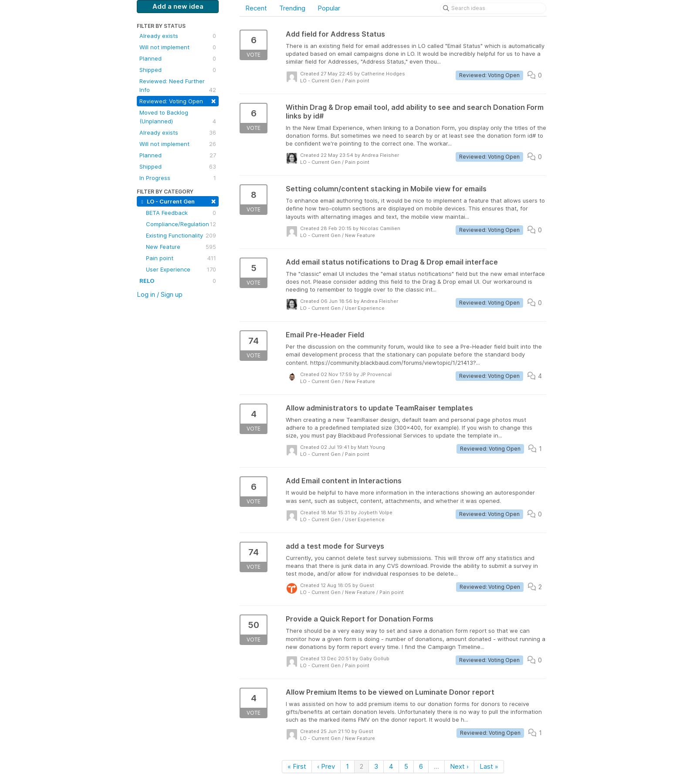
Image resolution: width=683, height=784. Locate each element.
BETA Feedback (181, 213)
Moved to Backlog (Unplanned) (178, 117)
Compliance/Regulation (181, 224)
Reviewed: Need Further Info (178, 86)
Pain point (181, 258)
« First (297, 766)
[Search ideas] (493, 8)
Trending (292, 8)
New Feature (181, 247)
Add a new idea (178, 6)
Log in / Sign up (160, 294)
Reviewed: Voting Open (178, 100)
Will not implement (178, 47)
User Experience (181, 269)
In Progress (178, 178)
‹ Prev (326, 766)
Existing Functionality (181, 235)
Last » (489, 766)
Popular (329, 8)
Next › (459, 766)
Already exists (178, 36)
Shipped (178, 70)
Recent (256, 8)
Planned (178, 58)
